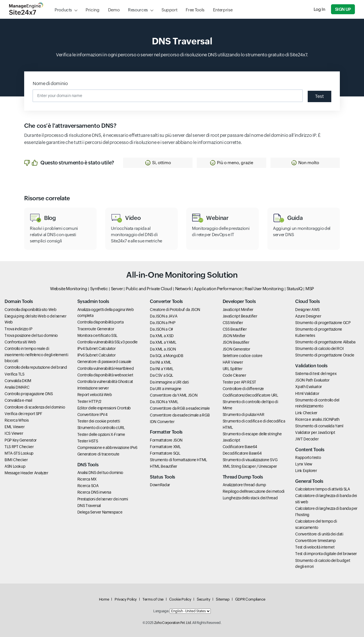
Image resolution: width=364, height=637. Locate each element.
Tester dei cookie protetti (99, 421)
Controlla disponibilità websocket (105, 375)
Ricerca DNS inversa (94, 492)
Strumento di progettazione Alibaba (325, 342)
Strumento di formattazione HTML (178, 460)
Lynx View (304, 464)
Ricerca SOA (88, 486)
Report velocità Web (95, 395)
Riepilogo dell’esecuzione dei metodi (254, 491)
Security (203, 599)
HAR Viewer (233, 362)
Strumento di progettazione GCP (323, 323)
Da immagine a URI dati (169, 382)
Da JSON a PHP (163, 323)
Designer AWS (307, 310)
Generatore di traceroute (98, 454)
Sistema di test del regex (316, 374)
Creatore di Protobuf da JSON (175, 310)
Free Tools (195, 10)
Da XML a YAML (163, 342)
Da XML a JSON (163, 349)
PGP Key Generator (21, 440)
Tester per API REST (239, 382)
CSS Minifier (233, 323)
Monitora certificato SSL (97, 335)
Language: (161, 611)
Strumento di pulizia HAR (243, 415)
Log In (319, 9)
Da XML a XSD (162, 336)
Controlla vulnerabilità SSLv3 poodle (107, 342)
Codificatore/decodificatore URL (250, 395)
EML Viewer (15, 427)
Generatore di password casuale (104, 362)
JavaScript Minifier (238, 310)
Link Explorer (306, 471)
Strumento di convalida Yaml (319, 426)
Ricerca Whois (16, 420)
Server (117, 289)
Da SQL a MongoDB (167, 356)
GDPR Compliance (250, 599)
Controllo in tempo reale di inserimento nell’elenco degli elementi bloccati (36, 355)
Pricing (92, 10)
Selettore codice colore (243, 356)
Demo (114, 10)
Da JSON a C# (161, 329)
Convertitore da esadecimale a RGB (180, 415)
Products (63, 10)
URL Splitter (233, 369)
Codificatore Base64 (240, 447)
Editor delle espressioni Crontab (104, 408)
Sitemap (223, 599)
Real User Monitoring (264, 289)
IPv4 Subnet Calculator (97, 349)
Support (169, 10)
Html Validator (307, 393)
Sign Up (343, 9)
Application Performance (218, 289)
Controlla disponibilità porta (101, 322)
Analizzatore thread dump (244, 485)
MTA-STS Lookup (19, 453)
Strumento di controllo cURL (101, 428)
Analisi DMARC (17, 387)
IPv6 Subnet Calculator (97, 355)
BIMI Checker (16, 460)
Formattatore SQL (165, 453)
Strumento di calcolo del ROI (319, 349)
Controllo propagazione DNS (29, 394)
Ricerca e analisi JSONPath (317, 419)
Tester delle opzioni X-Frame (101, 434)
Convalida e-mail (18, 400)
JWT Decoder (307, 439)
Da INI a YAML (162, 369)
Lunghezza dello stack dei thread (250, 498)
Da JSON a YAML (164, 402)
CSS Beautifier (235, 329)
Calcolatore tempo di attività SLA (322, 489)
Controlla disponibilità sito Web (30, 310)
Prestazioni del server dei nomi (103, 499)
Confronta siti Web (20, 342)
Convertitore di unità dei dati (319, 534)
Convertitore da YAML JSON (174, 395)
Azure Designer (308, 316)
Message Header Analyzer (26, 473)
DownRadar (160, 485)
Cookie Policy (180, 599)
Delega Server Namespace (100, 512)
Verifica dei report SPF (23, 414)
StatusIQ (295, 289)
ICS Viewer (14, 433)
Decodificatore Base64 (242, 453)
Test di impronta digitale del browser (326, 554)
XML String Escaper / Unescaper (250, 466)
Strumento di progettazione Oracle (325, 355)
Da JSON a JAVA (164, 316)
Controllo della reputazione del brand (36, 367)
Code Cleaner (234, 375)
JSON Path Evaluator (312, 380)
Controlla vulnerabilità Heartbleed (106, 368)
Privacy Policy (126, 599)
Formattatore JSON (166, 440)
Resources (138, 10)
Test (319, 96)
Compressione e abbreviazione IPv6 (107, 448)
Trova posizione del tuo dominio (31, 335)
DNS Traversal (89, 506)
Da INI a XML (161, 362)
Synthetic (99, 289)
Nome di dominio (50, 84)
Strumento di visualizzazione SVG (250, 460)
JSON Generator (236, 349)
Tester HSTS (88, 441)
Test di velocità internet (315, 547)
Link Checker (306, 413)
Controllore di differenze (243, 389)
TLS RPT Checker (19, 447)
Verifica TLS (15, 374)
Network (183, 289)
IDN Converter (162, 422)
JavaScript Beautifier (240, 316)
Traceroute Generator (96, 329)
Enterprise (223, 10)
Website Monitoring (69, 289)
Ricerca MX (87, 479)
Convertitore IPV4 (92, 415)
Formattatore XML (165, 447)
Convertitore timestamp (315, 541)
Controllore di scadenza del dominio (35, 407)
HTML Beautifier (164, 466)
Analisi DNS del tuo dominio (100, 473)
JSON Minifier (234, 336)
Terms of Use (153, 599)
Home (104, 599)
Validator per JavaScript (315, 432)
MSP (310, 289)
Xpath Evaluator (309, 387)
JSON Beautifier (236, 342)
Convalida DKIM (18, 381)
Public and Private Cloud (149, 289)
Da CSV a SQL (162, 375)
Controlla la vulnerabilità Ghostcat (105, 382)
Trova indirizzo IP (18, 329)
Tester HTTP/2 (89, 401)
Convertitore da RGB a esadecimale (180, 408)
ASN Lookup (15, 466)
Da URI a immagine (166, 389)
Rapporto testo (308, 457)
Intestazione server (93, 388)
